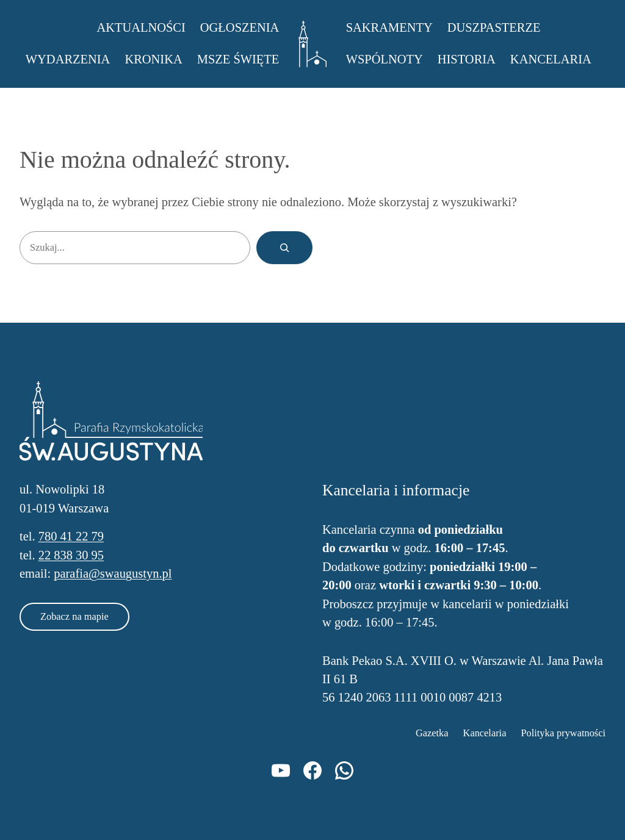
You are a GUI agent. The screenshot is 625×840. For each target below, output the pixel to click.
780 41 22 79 (71, 536)
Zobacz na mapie (74, 616)
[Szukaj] (284, 248)
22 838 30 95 (71, 555)
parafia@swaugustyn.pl (113, 573)
